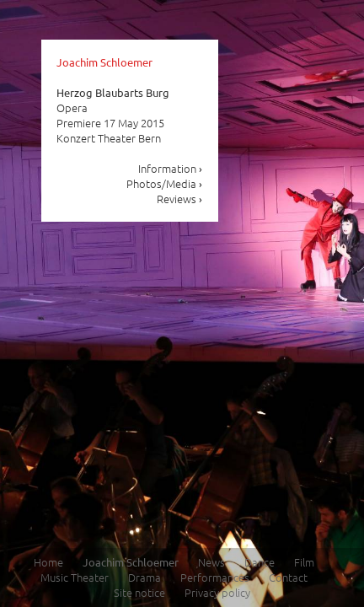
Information (171, 168)
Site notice (139, 592)
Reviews (180, 199)
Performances (215, 577)
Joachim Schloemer (104, 62)
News (211, 562)
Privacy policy (217, 592)
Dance (260, 562)
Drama (145, 577)
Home (48, 562)
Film (304, 562)
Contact (288, 577)
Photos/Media (165, 183)
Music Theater (75, 577)
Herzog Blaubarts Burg (113, 92)
